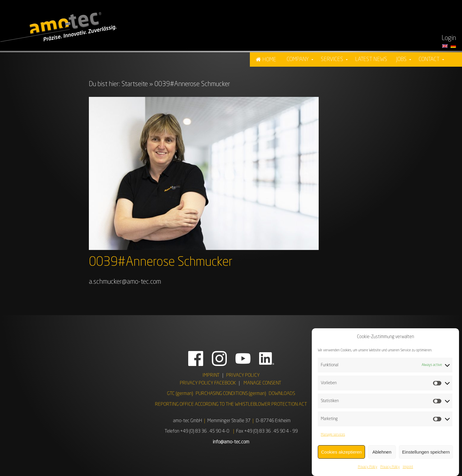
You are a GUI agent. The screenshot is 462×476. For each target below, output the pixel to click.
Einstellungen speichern (426, 454)
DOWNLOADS (282, 394)
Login (449, 38)
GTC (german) (180, 394)
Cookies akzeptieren (341, 454)
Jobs (401, 59)
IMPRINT (211, 376)
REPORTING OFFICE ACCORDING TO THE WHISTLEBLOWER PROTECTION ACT (231, 405)
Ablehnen (382, 454)
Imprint (408, 469)
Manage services (333, 437)
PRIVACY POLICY (243, 376)
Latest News (371, 59)
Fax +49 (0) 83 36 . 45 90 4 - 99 (267, 431)
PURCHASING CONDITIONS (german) (231, 394)
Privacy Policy (368, 469)
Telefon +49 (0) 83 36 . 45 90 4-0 (197, 431)
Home (269, 60)
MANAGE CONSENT (262, 383)
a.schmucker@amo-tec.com (125, 282)
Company (298, 59)
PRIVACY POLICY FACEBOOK (208, 383)
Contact (429, 59)
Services (332, 59)
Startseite (135, 84)
